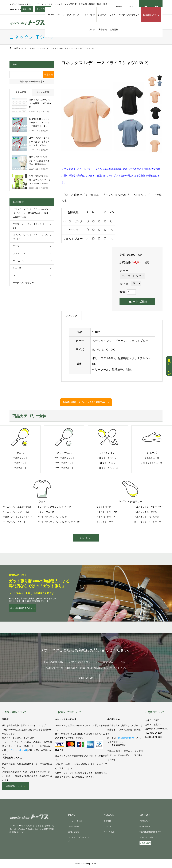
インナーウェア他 (46, 512)
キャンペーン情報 (75, 821)
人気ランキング (169, 366)
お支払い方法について (70, 712)
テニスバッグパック (106, 517)
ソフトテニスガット (64, 463)
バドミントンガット (108, 463)
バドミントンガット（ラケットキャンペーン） (31, 237)
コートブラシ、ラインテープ (148, 522)
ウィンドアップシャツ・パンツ (52, 517)
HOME (51, 15)
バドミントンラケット (108, 458)
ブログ (92, 29)
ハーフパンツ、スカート (14, 522)
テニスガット (20, 463)
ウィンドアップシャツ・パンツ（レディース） (59, 522)
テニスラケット (20, 458)
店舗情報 (114, 29)
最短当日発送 (43, 10)
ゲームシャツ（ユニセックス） (17, 507)
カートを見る (109, 832)
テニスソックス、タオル (146, 512)
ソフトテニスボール (64, 468)
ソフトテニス (73, 15)
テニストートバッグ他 (107, 512)
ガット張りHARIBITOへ (21, 608)
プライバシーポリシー (148, 837)
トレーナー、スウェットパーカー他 (54, 507)
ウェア (113, 15)
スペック (72, 316)
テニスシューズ (152, 458)
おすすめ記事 (43, 92)
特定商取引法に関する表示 (150, 832)
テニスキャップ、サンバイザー (149, 507)
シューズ (102, 15)
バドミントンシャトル (108, 468)
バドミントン (89, 15)
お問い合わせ (86, 678)
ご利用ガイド (145, 821)
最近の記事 (21, 92)
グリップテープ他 (105, 522)
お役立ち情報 (74, 827)
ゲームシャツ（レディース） (16, 512)
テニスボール (20, 468)
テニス (61, 15)
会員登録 (107, 821)
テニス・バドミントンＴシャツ (17, 517)
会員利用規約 (145, 827)
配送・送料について (15, 712)
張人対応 (27, 10)
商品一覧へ (85, 538)
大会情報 (103, 29)
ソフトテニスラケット (64, 458)
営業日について (156, 712)
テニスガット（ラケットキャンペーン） (30, 226)
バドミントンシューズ (152, 463)
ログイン (107, 827)
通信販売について (151, 15)
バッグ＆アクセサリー (129, 15)
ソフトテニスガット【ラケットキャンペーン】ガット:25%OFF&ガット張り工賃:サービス (31, 213)
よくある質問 (145, 843)
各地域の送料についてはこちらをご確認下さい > (86, 402)
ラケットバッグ (104, 507)
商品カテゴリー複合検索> (32, 82)
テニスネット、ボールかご (147, 517)
